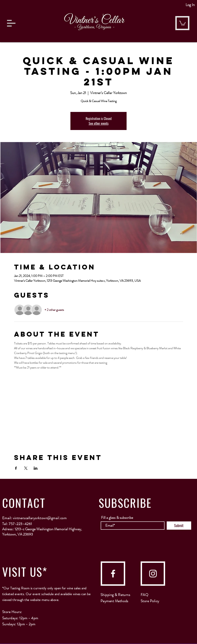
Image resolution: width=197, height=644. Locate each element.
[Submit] (179, 526)
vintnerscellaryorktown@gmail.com (40, 518)
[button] (11, 23)
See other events (99, 123)
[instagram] (153, 574)
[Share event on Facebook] (16, 468)
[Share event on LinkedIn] (36, 468)
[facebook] (113, 574)
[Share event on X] (26, 468)
